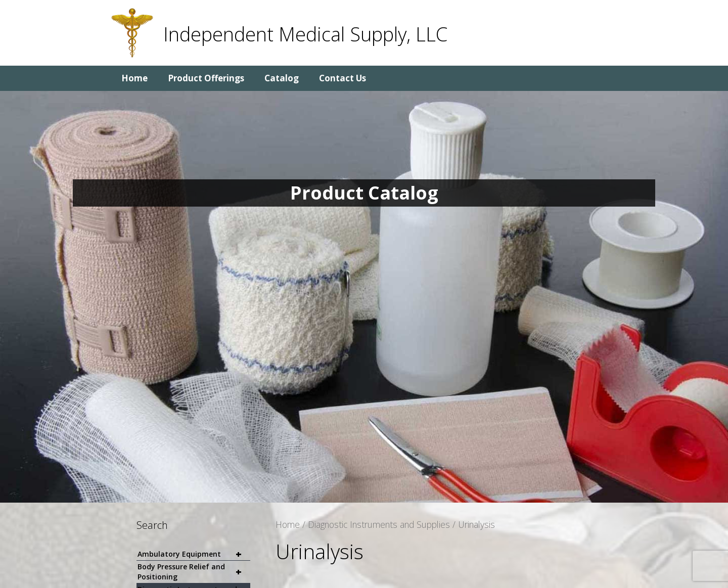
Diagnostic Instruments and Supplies (379, 524)
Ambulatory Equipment (194, 554)
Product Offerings (206, 78)
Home (134, 78)
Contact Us (343, 78)
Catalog (282, 78)
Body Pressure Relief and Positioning (194, 572)
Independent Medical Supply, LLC (305, 34)
